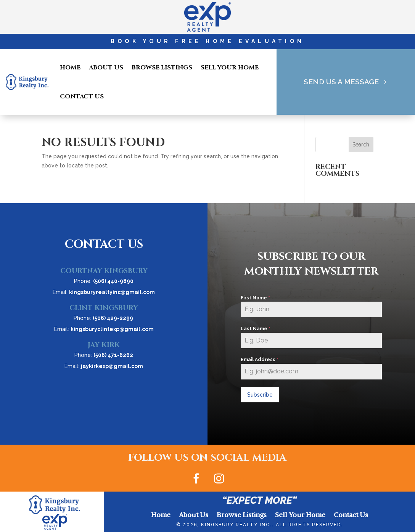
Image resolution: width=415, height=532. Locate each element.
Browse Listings (162, 68)
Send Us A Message (341, 82)
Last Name (256, 329)
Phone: (104, 281)
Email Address (260, 360)
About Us (106, 68)
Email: (104, 292)
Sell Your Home (230, 68)
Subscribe (260, 395)
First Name (255, 298)
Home (70, 68)
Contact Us (82, 96)
